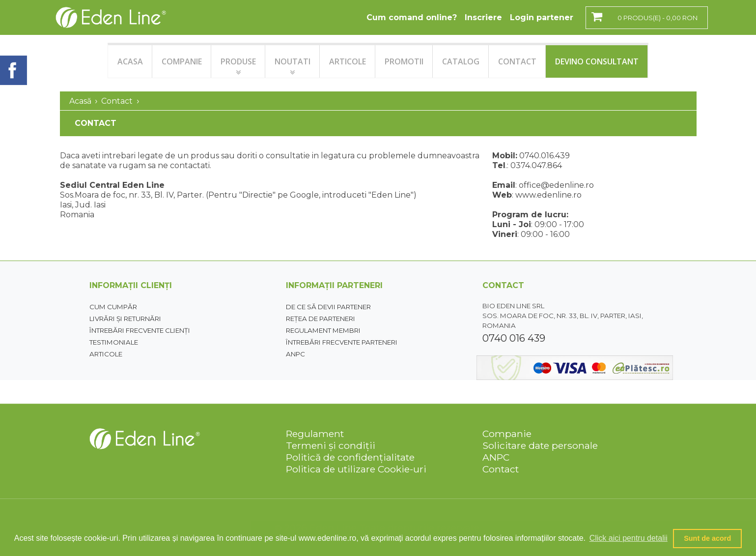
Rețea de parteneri (321, 319)
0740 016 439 (514, 338)
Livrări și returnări (125, 319)
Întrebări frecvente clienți (140, 330)
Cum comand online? (412, 17)
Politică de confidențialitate (350, 457)
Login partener (542, 17)
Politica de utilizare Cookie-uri (356, 469)
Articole (106, 354)
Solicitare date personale (540, 445)
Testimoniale (114, 342)
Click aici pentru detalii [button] (629, 538)
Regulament (315, 434)
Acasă (80, 101)
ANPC (295, 354)
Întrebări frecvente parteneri (342, 342)
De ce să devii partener (328, 307)
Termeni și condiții (331, 445)
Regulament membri (323, 330)
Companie (507, 434)
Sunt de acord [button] (707, 538)
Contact (117, 101)
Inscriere (483, 17)
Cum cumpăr (113, 307)
